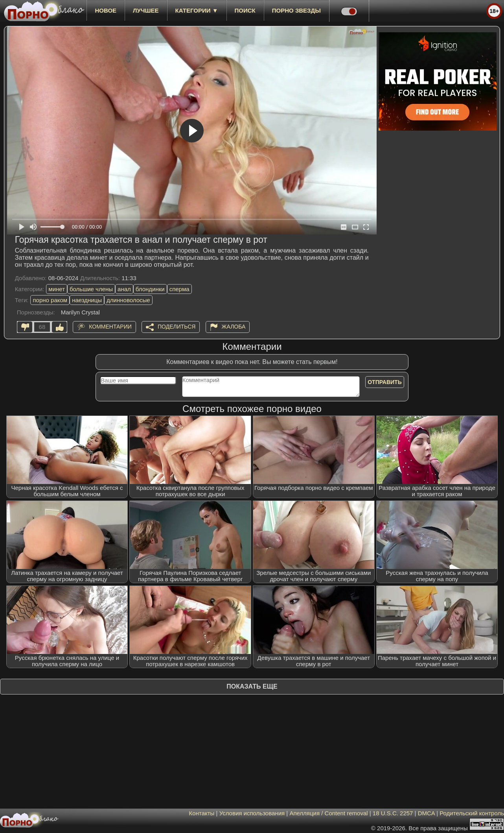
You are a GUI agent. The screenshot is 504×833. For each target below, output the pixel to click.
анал (124, 289)
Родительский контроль (472, 813)
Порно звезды (296, 10)
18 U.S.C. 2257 (393, 813)
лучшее (146, 10)
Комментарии (110, 327)
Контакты (202, 813)
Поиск (245, 10)
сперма (179, 289)
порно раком (50, 300)
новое (106, 10)
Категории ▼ (197, 10)
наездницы (87, 300)
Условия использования (252, 813)
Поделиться (177, 327)
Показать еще (252, 686)
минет (57, 289)
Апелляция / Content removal (328, 813)
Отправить (385, 382)
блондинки (150, 289)
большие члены (91, 289)
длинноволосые (128, 300)
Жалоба (234, 327)
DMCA (426, 813)
